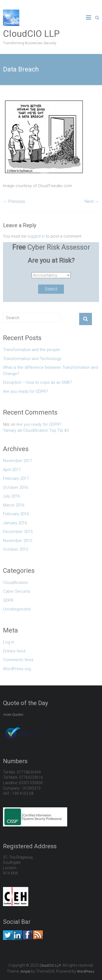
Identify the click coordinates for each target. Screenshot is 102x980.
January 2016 (15, 523)
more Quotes (13, 714)
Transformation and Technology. (33, 359)
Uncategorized (17, 609)
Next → (92, 201)
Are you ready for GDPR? (26, 391)
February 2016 (16, 514)
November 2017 (18, 461)
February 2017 (16, 478)
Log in (9, 642)
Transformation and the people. (32, 350)
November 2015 (18, 541)
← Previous (14, 201)
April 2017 (12, 470)
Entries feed (14, 651)
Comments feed (18, 660)
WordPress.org (17, 669)
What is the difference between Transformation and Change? (50, 371)
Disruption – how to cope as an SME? (38, 382)
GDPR (8, 600)
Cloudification (16, 583)
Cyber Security (17, 591)
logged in (36, 236)
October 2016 (16, 487)
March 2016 (14, 505)
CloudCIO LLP (31, 34)
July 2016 (11, 496)
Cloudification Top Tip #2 (46, 430)
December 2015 (18, 532)
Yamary (10, 430)
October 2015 (16, 549)
